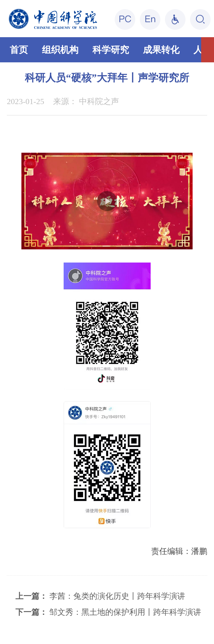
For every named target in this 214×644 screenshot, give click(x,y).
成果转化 (161, 50)
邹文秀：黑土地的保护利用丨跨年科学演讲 (125, 612)
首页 (19, 50)
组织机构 (60, 50)
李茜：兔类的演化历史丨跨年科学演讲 (117, 596)
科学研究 (111, 50)
